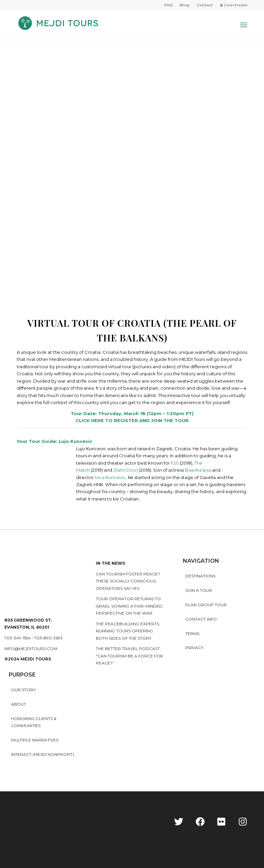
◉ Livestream (234, 5)
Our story (23, 690)
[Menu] (244, 25)
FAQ (168, 5)
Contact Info (201, 619)
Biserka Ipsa (198, 470)
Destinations (200, 576)
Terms (192, 634)
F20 (175, 463)
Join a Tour (199, 590)
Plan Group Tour (206, 605)
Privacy (194, 648)
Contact (205, 5)
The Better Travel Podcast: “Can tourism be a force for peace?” (129, 656)
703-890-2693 (48, 638)
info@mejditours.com (31, 649)
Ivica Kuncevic (110, 477)
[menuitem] (169, 5)
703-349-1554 (18, 638)
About (19, 704)
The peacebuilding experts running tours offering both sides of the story (127, 631)
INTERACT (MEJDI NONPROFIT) (43, 754)
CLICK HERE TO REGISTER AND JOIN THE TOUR (132, 420)
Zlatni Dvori (126, 470)
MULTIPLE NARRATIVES (35, 740)
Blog (185, 5)
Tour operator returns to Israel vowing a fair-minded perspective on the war (129, 606)
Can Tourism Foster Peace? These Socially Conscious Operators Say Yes (128, 581)
